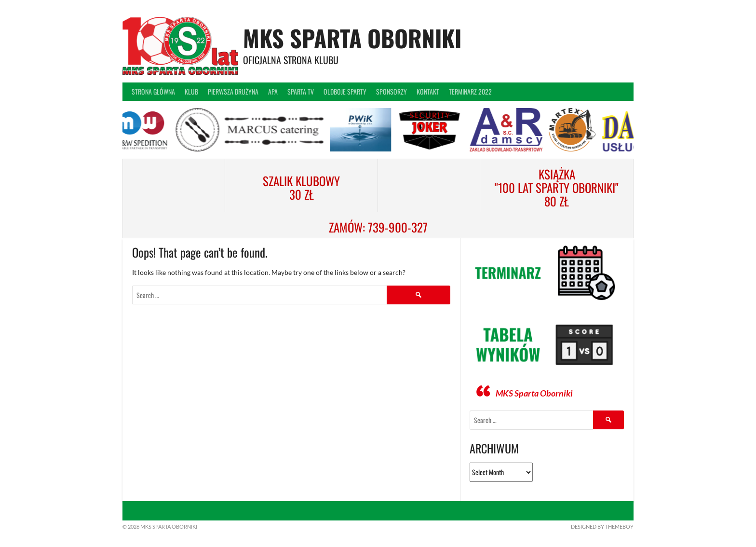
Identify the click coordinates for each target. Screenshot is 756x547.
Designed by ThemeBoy (602, 526)
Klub (191, 91)
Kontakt (428, 91)
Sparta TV (301, 91)
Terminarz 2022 (470, 91)
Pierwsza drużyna (233, 91)
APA (273, 91)
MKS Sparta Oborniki (352, 38)
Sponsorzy (391, 91)
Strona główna (153, 91)
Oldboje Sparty (345, 91)
